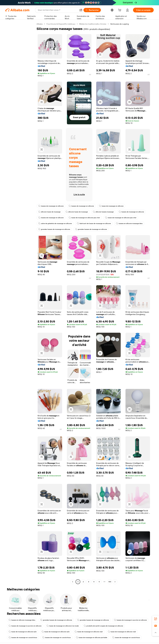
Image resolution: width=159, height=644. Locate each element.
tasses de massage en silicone (51, 206)
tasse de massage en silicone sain (23, 632)
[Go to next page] (115, 582)
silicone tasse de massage (49, 212)
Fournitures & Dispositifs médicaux (61, 24)
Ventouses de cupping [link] (120, 24)
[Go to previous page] (73, 582)
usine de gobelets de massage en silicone (55, 223)
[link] (156, 619)
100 (110, 582)
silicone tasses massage (103, 212)
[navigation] (20, 303)
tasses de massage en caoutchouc (23, 638)
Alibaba (40, 24)
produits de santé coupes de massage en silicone (103, 626)
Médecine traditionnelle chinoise (93, 24)
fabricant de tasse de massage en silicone (94, 223)
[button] (100, 55)
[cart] (120, 10)
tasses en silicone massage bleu (129, 223)
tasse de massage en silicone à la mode (63, 626)
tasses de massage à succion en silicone (130, 620)
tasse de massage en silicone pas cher (84, 218)
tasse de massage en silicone (111, 206)
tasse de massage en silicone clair (89, 632)
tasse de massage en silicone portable (92, 638)
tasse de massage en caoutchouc (126, 638)
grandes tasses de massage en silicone (54, 229)
